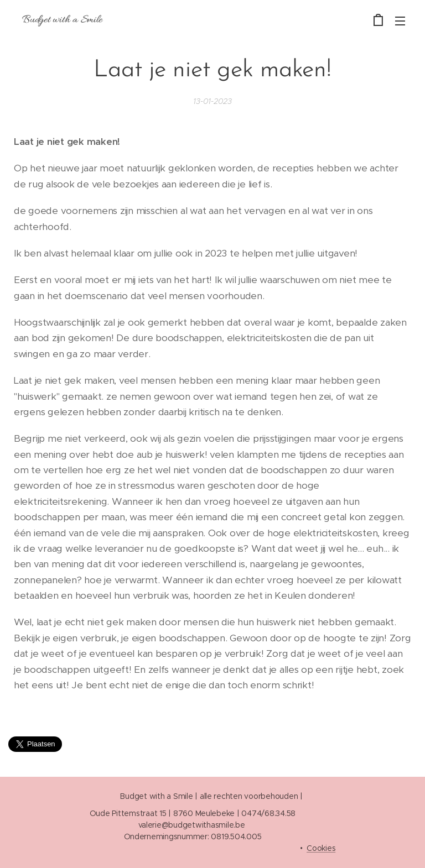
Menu (400, 21)
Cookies (321, 848)
